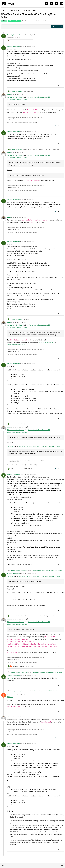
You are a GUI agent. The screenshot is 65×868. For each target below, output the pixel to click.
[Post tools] (62, 85)
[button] (3, 865)
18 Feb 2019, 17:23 (20, 694)
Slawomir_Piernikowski (13, 35)
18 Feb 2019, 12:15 (21, 217)
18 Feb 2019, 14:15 (21, 427)
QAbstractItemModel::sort (46, 342)
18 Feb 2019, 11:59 (30, 200)
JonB (8, 694)
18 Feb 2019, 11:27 (30, 35)
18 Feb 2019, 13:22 (21, 322)
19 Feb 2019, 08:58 (30, 743)
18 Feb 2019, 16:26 (30, 675)
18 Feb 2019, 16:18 (21, 619)
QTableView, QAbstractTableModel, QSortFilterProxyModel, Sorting (39, 446)
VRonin (9, 94)
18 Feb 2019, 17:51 (21, 717)
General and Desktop (14, 21)
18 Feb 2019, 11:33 (30, 46)
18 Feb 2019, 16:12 (30, 573)
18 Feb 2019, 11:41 (30, 131)
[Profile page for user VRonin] (4, 96)
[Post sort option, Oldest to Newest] (4, 27)
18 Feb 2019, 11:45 (21, 152)
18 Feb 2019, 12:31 (30, 242)
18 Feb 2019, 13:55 (30, 364)
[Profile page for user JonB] (4, 695)
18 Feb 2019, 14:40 (30, 474)
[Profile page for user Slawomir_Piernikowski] (4, 36)
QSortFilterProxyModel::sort (16, 345)
